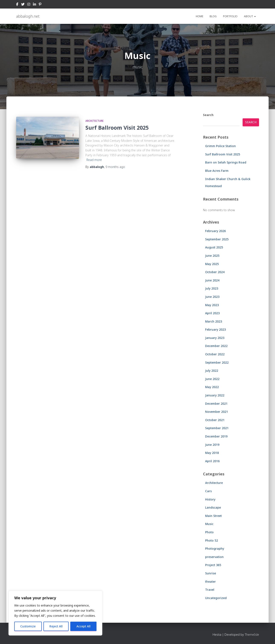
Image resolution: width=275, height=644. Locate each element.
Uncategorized (216, 598)
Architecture (94, 121)
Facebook (17, 5)
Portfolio (230, 16)
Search (208, 115)
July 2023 (212, 288)
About (250, 16)
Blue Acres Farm (217, 171)
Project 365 (213, 565)
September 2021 (217, 428)
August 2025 (214, 247)
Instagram (29, 5)
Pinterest (40, 5)
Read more (94, 160)
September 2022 (217, 362)
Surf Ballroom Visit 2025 (117, 128)
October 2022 (215, 354)
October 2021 (215, 420)
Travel (210, 590)
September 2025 (217, 239)
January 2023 (215, 338)
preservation (214, 557)
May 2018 (212, 453)
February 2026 (215, 231)
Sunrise (211, 573)
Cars (208, 491)
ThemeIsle (252, 635)
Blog (213, 16)
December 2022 (216, 346)
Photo (209, 532)
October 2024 (215, 272)
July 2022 (212, 371)
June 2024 (212, 280)
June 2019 (212, 445)
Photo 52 (212, 540)
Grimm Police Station (220, 146)
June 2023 (212, 297)
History (210, 499)
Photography (215, 549)
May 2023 (212, 305)
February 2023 (215, 329)
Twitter (23, 5)
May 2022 (212, 387)
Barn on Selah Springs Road (226, 162)
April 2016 (212, 461)
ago (115, 167)
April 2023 (212, 313)
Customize (28, 626)
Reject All (56, 626)
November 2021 (217, 412)
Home (199, 16)
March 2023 (214, 321)
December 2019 (216, 436)
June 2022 (212, 379)
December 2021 (216, 404)
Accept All (84, 626)
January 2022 (215, 395)
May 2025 (212, 264)
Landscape (213, 507)
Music (209, 524)
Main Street (213, 516)
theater (210, 582)
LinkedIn (35, 5)
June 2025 (212, 256)
